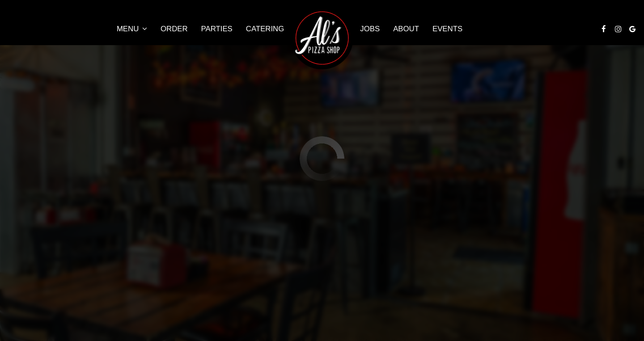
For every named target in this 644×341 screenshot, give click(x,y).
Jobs (370, 29)
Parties (217, 29)
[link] (322, 38)
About (406, 29)
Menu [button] (132, 29)
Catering (265, 29)
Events (447, 29)
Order (174, 29)
